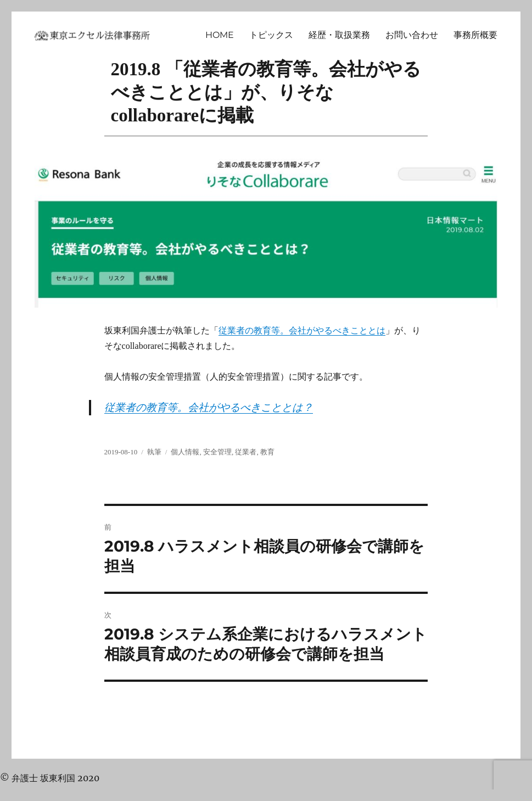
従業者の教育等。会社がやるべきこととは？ (209, 407)
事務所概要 (475, 35)
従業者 (246, 452)
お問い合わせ (412, 35)
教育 (267, 452)
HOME (220, 35)
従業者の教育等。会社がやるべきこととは (302, 330)
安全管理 (217, 452)
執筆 (154, 452)
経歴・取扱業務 (339, 35)
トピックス (271, 35)
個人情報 (185, 452)
